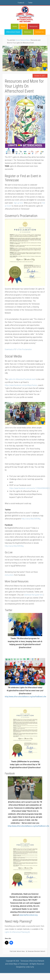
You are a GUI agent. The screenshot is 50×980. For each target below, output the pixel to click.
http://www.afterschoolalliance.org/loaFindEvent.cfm (25, 697)
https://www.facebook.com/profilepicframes (21, 385)
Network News (21, 951)
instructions (9, 575)
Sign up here (18, 203)
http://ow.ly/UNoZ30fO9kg (31, 519)
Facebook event (22, 379)
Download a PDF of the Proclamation (18, 349)
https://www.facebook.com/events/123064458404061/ (30, 488)
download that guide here (34, 595)
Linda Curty (30, 967)
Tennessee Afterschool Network (25, 14)
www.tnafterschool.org (28, 915)
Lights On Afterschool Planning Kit (17, 932)
